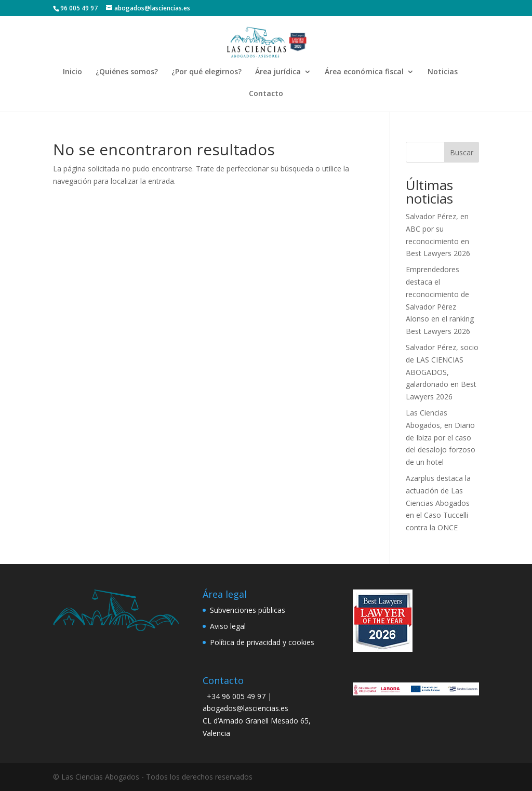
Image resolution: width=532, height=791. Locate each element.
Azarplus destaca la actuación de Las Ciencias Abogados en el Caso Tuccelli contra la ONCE (438, 503)
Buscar (462, 152)
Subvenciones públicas (248, 610)
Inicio (72, 72)
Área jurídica (278, 72)
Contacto (266, 94)
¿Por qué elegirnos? (207, 72)
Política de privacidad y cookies (262, 642)
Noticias (443, 72)
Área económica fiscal (364, 72)
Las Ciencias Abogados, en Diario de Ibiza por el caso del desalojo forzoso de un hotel (441, 437)
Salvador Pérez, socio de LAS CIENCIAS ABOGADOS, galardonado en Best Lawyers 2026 (442, 372)
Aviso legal (228, 626)
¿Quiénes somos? (127, 72)
